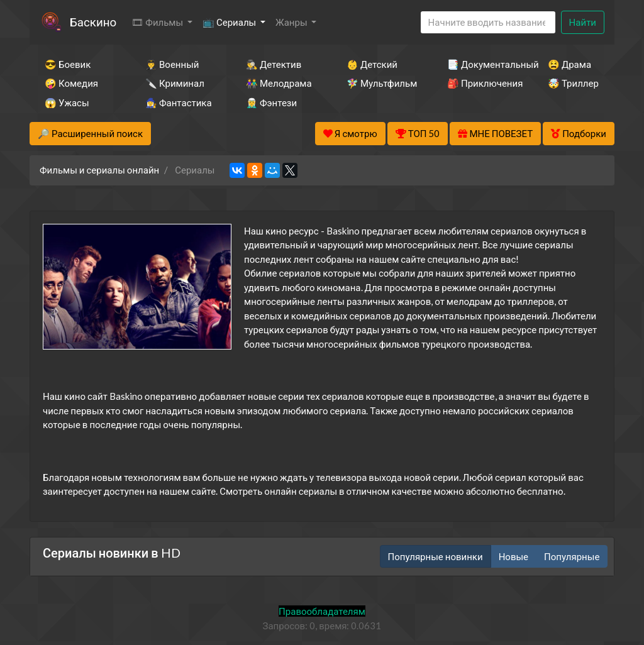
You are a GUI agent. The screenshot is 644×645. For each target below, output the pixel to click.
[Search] (488, 22)
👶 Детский (372, 64)
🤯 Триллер (573, 83)
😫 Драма (569, 64)
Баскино (93, 22)
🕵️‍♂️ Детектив (274, 64)
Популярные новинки (436, 556)
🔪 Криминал (175, 83)
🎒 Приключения (480, 83)
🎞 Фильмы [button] (158, 22)
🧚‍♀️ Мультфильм (380, 83)
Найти (583, 22)
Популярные (572, 556)
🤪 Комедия (71, 83)
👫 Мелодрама (279, 83)
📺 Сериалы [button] (230, 22)
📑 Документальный (480, 64)
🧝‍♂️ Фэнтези (271, 102)
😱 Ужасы (67, 102)
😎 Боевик (68, 64)
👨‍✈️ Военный (172, 64)
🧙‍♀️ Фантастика (179, 102)
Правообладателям (322, 611)
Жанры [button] (292, 22)
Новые (514, 556)
